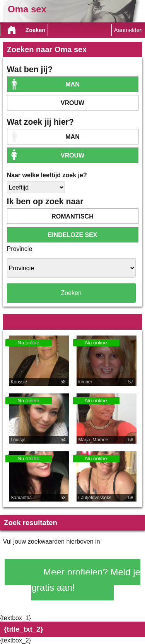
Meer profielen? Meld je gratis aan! (86, 580)
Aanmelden (128, 30)
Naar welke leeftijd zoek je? (47, 175)
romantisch (72, 216)
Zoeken (35, 30)
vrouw (72, 103)
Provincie (20, 249)
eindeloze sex (72, 235)
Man (72, 84)
